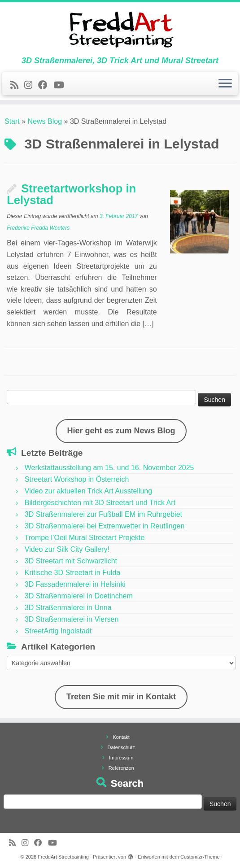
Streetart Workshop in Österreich (77, 479)
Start (12, 121)
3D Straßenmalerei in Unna (68, 608)
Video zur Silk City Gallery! (67, 549)
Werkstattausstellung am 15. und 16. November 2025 (109, 468)
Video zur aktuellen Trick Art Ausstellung (88, 491)
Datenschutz (121, 747)
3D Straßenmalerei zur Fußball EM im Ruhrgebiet (103, 514)
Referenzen (121, 768)
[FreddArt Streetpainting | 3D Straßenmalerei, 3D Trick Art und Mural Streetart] (120, 29)
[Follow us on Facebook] (46, 85)
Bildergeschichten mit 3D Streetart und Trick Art (100, 503)
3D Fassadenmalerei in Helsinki (75, 584)
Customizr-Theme (200, 857)
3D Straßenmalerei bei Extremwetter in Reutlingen (105, 526)
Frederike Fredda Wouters (38, 228)
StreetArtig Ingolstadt (58, 631)
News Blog (45, 121)
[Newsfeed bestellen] (17, 85)
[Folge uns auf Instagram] (31, 85)
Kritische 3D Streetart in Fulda (72, 573)
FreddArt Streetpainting (63, 857)
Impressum (121, 758)
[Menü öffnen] (225, 84)
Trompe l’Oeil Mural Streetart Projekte (84, 538)
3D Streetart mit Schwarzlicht (71, 561)
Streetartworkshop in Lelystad (71, 194)
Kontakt (121, 737)
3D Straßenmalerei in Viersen (72, 619)
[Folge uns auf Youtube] (61, 85)
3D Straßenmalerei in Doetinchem (79, 596)
